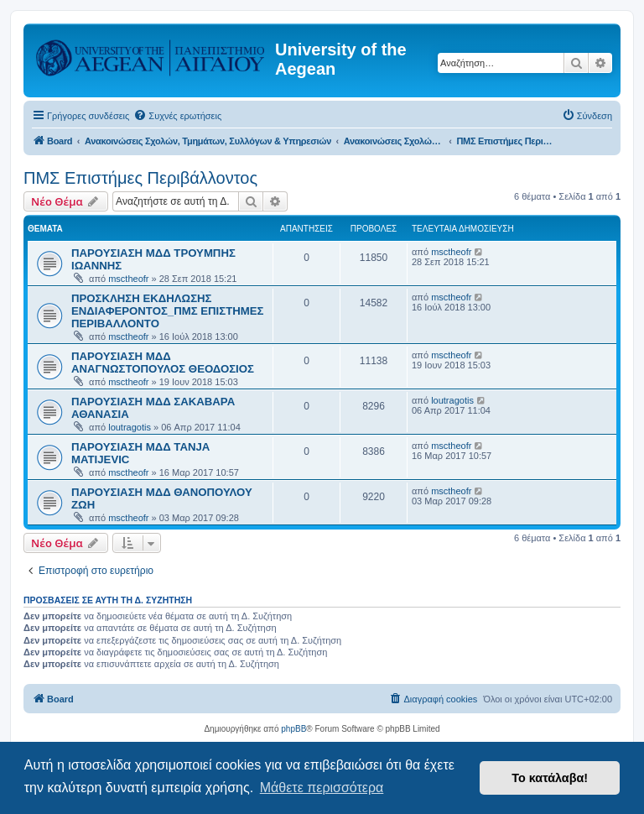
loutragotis (130, 427)
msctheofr (128, 279)
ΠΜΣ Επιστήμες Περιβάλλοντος (140, 178)
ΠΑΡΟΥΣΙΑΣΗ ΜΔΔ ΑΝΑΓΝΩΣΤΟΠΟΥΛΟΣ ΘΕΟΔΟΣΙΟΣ (163, 363)
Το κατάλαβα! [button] (550, 778)
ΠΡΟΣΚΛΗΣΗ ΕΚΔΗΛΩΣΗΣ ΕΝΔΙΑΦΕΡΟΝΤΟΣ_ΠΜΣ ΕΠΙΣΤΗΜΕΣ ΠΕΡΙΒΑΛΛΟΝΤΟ (167, 311)
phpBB (293, 729)
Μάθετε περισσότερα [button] (322, 788)
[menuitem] (177, 116)
